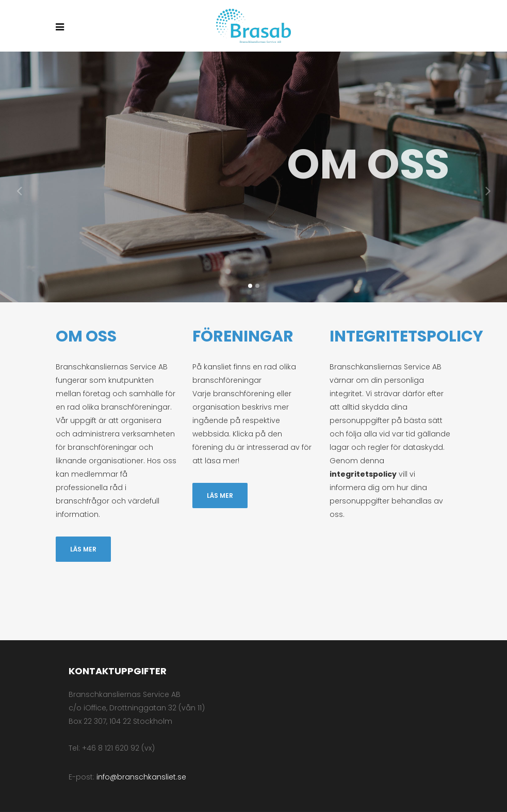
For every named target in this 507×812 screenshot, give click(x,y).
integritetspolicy (363, 474)
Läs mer (83, 549)
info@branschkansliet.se (141, 777)
